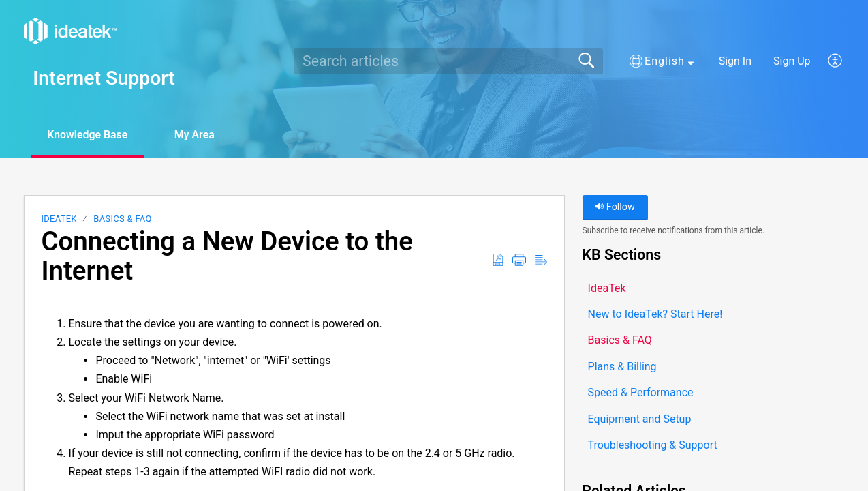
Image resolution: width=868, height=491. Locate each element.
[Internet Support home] (70, 31)
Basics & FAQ (122, 219)
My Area (197, 135)
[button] (662, 61)
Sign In (735, 61)
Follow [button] (615, 207)
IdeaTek (59, 219)
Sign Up (792, 61)
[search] (448, 61)
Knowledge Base (88, 135)
